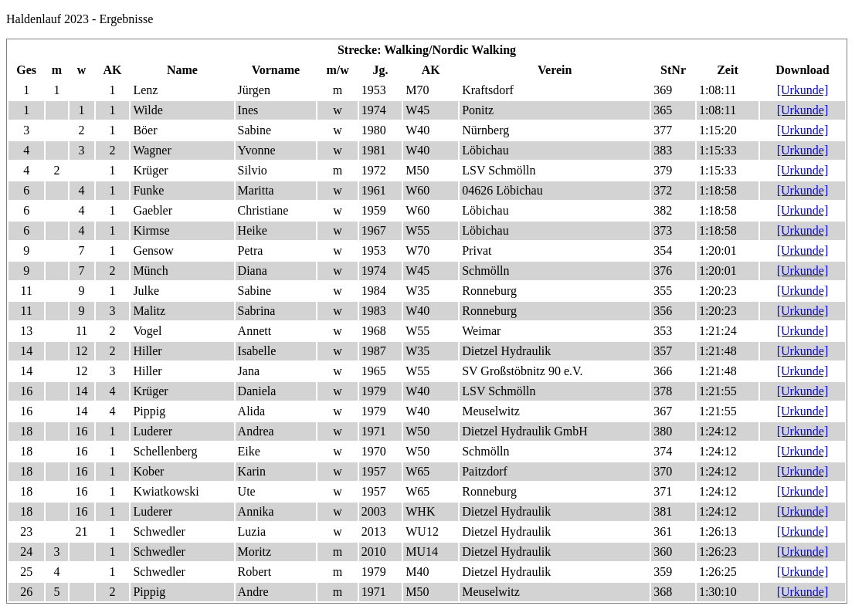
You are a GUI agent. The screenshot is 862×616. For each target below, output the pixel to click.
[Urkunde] (803, 90)
